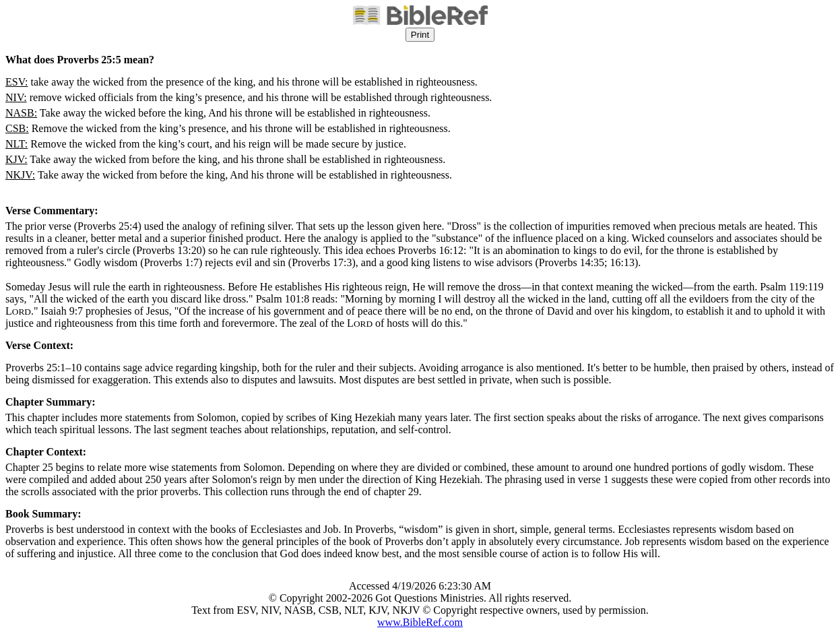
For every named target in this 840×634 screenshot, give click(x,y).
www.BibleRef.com (420, 622)
